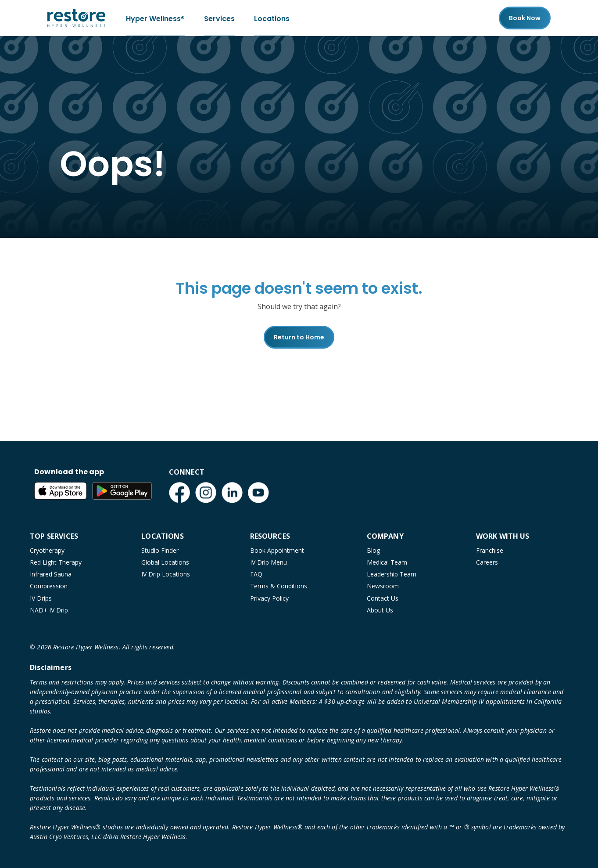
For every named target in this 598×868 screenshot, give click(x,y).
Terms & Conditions (279, 586)
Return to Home (299, 337)
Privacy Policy (269, 598)
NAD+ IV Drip (49, 610)
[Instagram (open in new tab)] (206, 493)
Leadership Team (392, 574)
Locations (272, 18)
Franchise (490, 550)
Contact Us (383, 598)
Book (525, 18)
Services (219, 18)
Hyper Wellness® (155, 18)
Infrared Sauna (51, 574)
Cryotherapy (47, 550)
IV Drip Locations (166, 574)
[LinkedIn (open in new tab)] (232, 493)
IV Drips (41, 598)
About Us (380, 610)
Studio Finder (160, 550)
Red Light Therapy (56, 562)
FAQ (256, 574)
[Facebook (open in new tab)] (179, 493)
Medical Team (387, 562)
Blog (373, 550)
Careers (487, 562)
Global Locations (165, 562)
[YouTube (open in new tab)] (258, 493)
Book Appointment (277, 550)
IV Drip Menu (269, 562)
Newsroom (383, 586)
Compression (49, 586)
